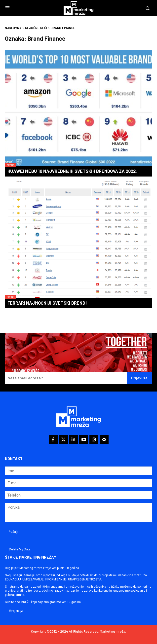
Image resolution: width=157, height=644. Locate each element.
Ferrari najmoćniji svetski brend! (47, 303)
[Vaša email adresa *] (66, 378)
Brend (11, 165)
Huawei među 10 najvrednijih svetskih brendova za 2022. (72, 171)
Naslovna (13, 28)
